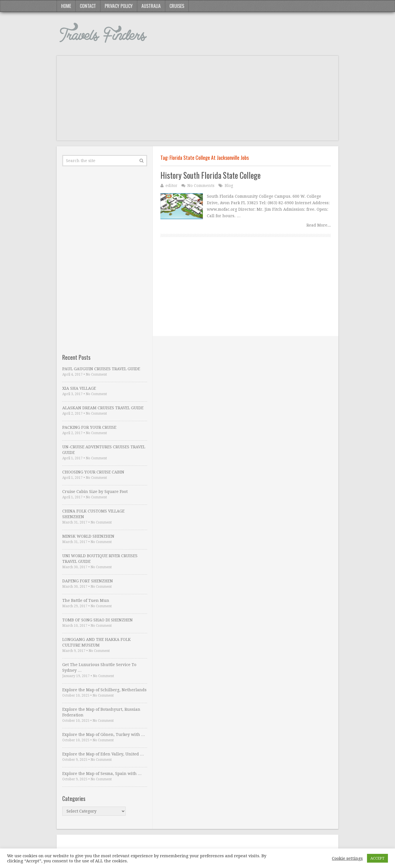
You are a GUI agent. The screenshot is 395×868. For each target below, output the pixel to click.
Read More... (319, 225)
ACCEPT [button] (377, 858)
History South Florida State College (211, 175)
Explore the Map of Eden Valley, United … (103, 754)
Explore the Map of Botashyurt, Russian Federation (101, 712)
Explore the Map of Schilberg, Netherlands (104, 690)
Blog (229, 186)
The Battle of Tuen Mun (86, 600)
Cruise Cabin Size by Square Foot (95, 492)
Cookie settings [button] (347, 858)
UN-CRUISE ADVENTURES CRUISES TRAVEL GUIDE (104, 450)
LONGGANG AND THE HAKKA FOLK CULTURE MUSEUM (96, 642)
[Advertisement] (197, 101)
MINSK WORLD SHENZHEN (88, 536)
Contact (88, 6)
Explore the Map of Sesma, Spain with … (102, 774)
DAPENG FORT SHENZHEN (88, 581)
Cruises (177, 6)
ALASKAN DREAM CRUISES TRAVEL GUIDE (103, 408)
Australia (151, 6)
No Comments (201, 186)
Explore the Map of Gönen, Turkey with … (104, 735)
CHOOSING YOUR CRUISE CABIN (93, 472)
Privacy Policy (119, 6)
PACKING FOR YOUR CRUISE (89, 427)
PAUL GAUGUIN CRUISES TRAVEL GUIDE (101, 369)
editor (171, 186)
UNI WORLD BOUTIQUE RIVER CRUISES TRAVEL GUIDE (100, 559)
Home (66, 6)
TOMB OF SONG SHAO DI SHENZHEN (97, 620)
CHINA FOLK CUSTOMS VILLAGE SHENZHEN (93, 514)
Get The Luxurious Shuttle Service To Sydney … (99, 667)
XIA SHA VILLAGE (79, 388)
